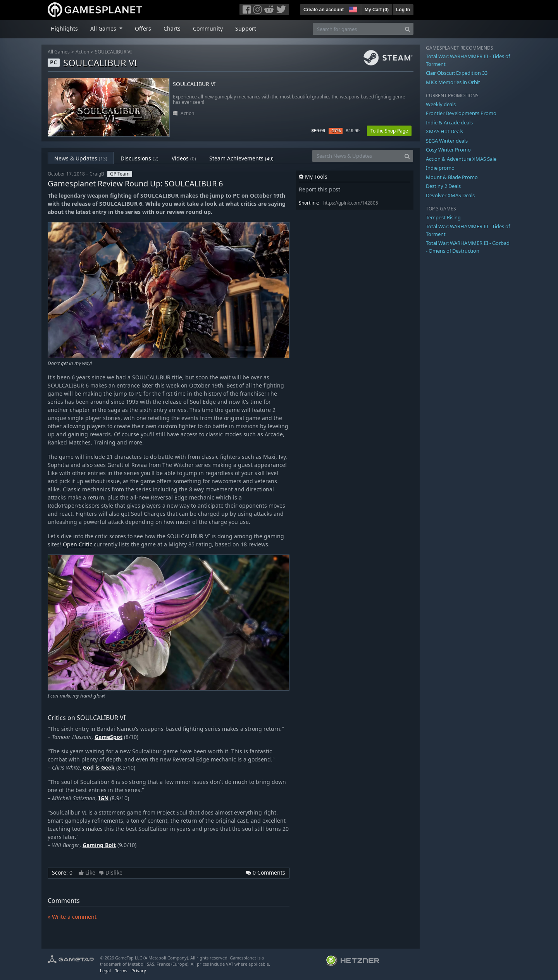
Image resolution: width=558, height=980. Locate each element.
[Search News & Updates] (357, 156)
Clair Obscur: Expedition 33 (457, 73)
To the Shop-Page (389, 131)
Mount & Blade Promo (452, 177)
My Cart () (377, 10)
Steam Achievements (241, 158)
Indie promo (440, 168)
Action (82, 52)
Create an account (324, 10)
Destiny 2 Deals (443, 186)
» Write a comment (72, 917)
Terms (121, 971)
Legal (105, 971)
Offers (143, 28)
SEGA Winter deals (447, 141)
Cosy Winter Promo (448, 150)
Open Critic (77, 544)
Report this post (319, 189)
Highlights (64, 28)
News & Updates (81, 158)
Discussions (139, 158)
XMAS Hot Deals (444, 131)
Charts (172, 28)
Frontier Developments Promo (461, 113)
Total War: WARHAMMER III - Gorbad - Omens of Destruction (468, 247)
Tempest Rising (443, 217)
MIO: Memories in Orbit (453, 82)
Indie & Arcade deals (449, 122)
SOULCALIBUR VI (113, 52)
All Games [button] (104, 28)
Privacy (139, 971)
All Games (59, 52)
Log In (403, 10)
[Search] (407, 29)
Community (208, 28)
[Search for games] (357, 29)
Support (246, 28)
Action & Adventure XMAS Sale (461, 159)
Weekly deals (441, 104)
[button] (352, 9)
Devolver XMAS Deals (450, 195)
